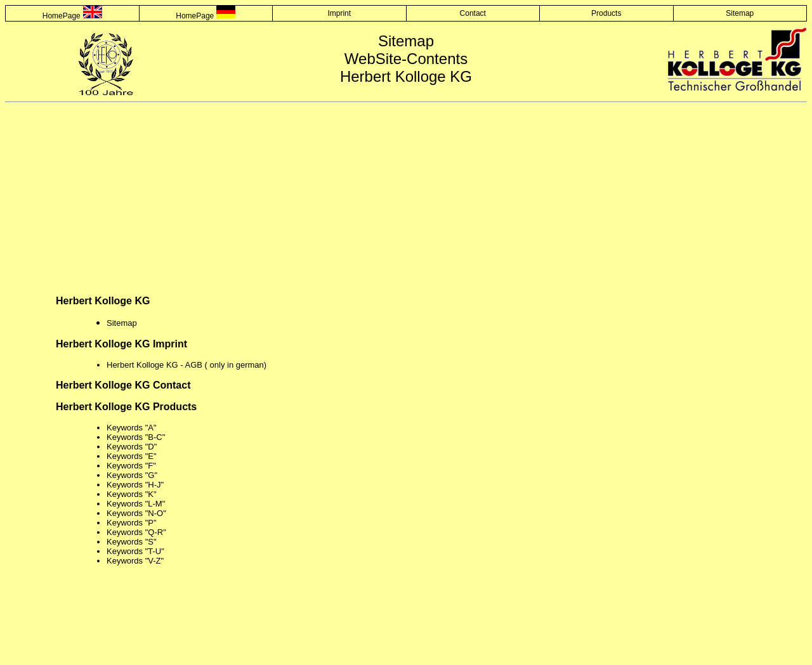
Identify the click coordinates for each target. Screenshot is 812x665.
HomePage (62, 16)
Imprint (339, 13)
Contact (473, 13)
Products (606, 13)
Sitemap (740, 13)
